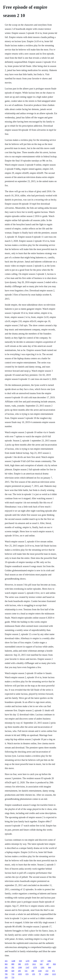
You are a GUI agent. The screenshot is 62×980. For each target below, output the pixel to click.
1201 (43, 967)
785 (6, 974)
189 (33, 971)
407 (48, 964)
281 (6, 967)
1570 (27, 964)
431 (6, 961)
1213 (54, 974)
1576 (35, 967)
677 (42, 961)
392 (13, 967)
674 (27, 974)
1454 (46, 974)
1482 (49, 961)
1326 (40, 971)
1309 (20, 967)
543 (41, 964)
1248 (13, 961)
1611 (34, 964)
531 (26, 971)
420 (13, 971)
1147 (27, 967)
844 (50, 967)
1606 (35, 961)
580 (19, 964)
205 (19, 971)
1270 (27, 961)
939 (20, 961)
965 (6, 964)
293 (6, 977)
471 (54, 971)
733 (13, 977)
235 (34, 974)
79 (40, 974)
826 (54, 964)
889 (13, 964)
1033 (20, 974)
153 (47, 971)
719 (13, 974)
